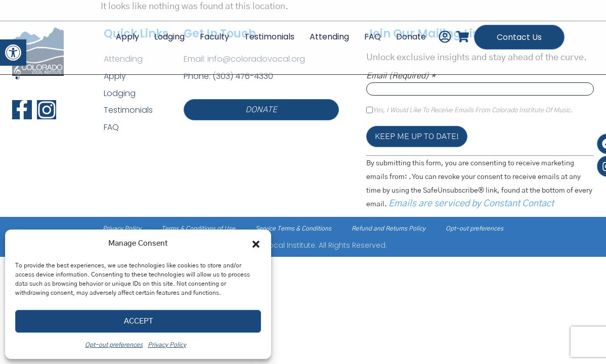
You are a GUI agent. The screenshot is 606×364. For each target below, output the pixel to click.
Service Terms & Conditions (293, 229)
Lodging (168, 37)
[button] (13, 53)
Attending (328, 37)
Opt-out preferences (114, 345)
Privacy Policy (167, 345)
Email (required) (401, 76)
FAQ (372, 37)
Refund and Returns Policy (388, 229)
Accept (138, 321)
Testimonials (268, 37)
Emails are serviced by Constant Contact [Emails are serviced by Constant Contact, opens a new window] (471, 204)
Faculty (213, 37)
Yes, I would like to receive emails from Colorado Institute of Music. (472, 111)
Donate (410, 37)
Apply (126, 37)
